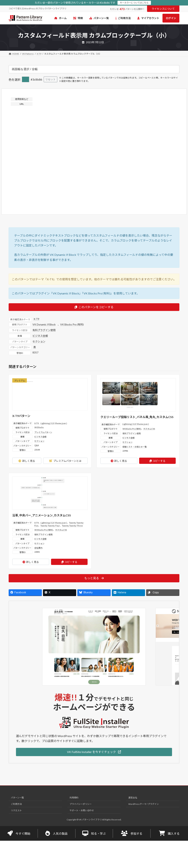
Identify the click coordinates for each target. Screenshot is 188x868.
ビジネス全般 (40, 336)
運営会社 (133, 798)
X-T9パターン (21, 416)
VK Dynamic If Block (44, 324)
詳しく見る (27, 461)
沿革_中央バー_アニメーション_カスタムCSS (42, 515)
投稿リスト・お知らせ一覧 (135, 447)
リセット (50, 79)
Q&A (37, 445)
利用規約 (74, 798)
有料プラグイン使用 (44, 330)
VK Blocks (39, 427)
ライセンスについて (163, 9)
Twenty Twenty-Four (50, 526)
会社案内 (38, 548)
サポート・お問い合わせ (82, 810)
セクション (39, 341)
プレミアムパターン (43, 432)
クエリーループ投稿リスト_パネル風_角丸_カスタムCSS (137, 417)
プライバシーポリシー (81, 804)
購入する (169, 833)
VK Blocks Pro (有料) (72, 324)
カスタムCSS (149, 429)
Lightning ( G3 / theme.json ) (54, 423)
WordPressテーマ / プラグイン (144, 804)
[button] (94, 752)
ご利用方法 (16, 804)
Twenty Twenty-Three (72, 526)
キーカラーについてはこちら (134, 3)
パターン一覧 (17, 798)
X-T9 (36, 319)
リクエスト (16, 810)
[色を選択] (26, 79)
